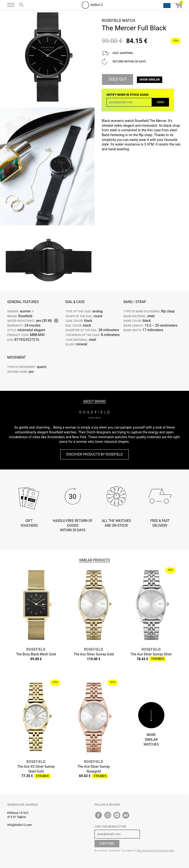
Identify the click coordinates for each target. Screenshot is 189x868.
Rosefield (111, 21)
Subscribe (107, 843)
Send (160, 102)
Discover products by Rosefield (94, 454)
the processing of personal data (156, 851)
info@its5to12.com (20, 825)
